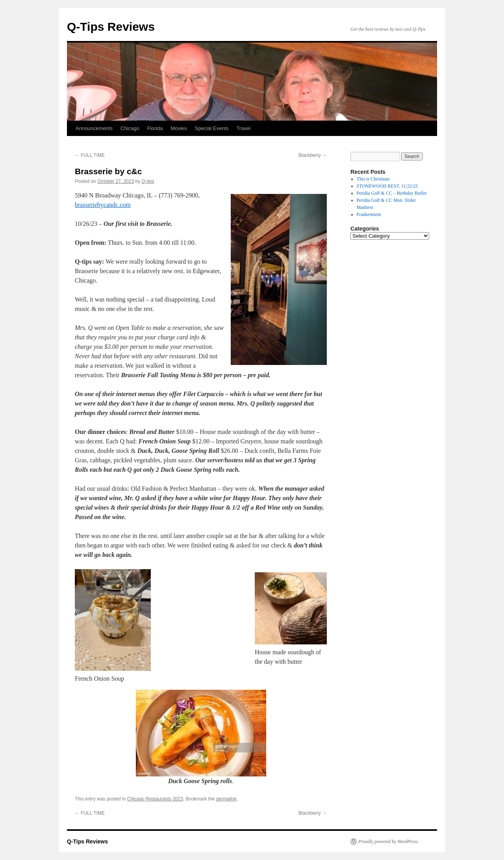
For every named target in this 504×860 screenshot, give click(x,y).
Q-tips (148, 181)
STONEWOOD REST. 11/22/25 (387, 186)
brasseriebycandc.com (103, 205)
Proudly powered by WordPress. (389, 841)
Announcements (94, 128)
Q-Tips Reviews (111, 27)
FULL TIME (90, 155)
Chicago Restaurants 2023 (155, 799)
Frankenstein (369, 214)
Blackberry (313, 155)
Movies (179, 128)
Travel (244, 128)
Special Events (212, 128)
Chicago (130, 128)
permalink (226, 799)
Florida (155, 128)
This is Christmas (373, 179)
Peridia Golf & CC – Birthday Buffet (392, 193)
